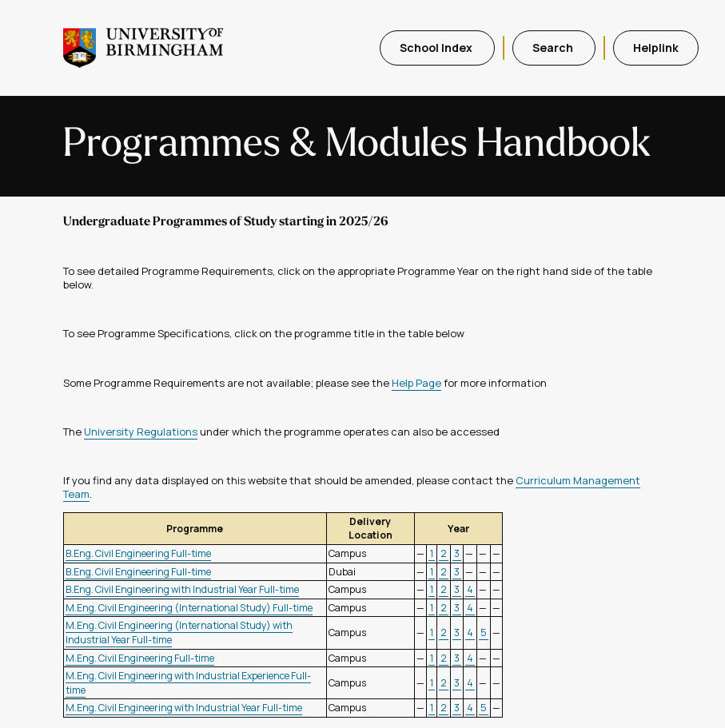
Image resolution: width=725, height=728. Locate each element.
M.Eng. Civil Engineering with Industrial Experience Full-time (188, 683)
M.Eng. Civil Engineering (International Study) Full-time (189, 608)
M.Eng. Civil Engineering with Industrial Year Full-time (184, 708)
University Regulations (141, 432)
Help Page (416, 383)
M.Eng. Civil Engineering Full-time (140, 658)
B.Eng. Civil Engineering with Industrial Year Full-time (182, 589)
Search (554, 48)
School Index (437, 48)
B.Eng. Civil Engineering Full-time (138, 553)
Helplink (656, 48)
